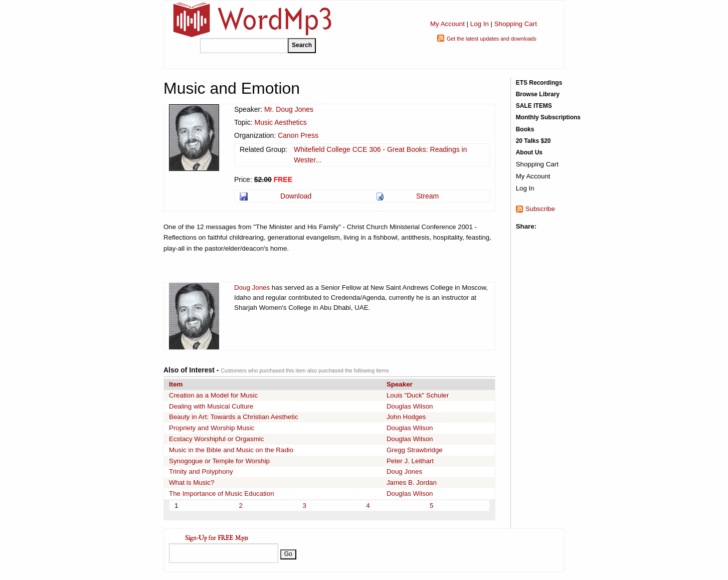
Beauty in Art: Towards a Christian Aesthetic (234, 417)
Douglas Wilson (410, 406)
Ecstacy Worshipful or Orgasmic (216, 439)
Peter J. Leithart (410, 461)
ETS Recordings (539, 83)
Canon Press (298, 135)
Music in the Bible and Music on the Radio (231, 450)
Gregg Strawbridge (415, 450)
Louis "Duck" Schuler (418, 395)
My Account (447, 24)
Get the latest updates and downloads (492, 39)
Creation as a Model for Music (213, 395)
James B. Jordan (412, 482)
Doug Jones (252, 287)
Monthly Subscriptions (548, 117)
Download (296, 196)
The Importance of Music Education (222, 494)
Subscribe (540, 209)
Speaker (400, 384)
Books (525, 129)
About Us (529, 152)
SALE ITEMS (534, 106)
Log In (480, 24)
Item (176, 384)
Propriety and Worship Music (212, 428)
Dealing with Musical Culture (211, 406)
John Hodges (406, 417)
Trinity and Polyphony (201, 471)
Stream (427, 196)
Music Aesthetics (280, 122)
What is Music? (192, 482)
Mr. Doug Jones (289, 109)
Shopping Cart (516, 24)
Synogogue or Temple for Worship (219, 461)
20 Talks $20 (533, 141)
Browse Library (538, 94)
